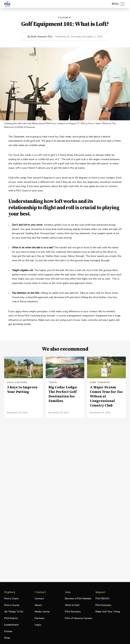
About (38, 605)
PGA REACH (102, 599)
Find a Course (12, 605)
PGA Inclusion (103, 605)
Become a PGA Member (78, 599)
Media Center (42, 612)
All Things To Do (14, 612)
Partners (40, 618)
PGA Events (11, 618)
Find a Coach (11, 599)
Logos (38, 625)
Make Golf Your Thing (108, 612)
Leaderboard (11, 625)
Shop (7, 638)
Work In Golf (72, 605)
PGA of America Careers (79, 618)
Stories (8, 631)
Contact (39, 599)
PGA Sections (73, 612)
